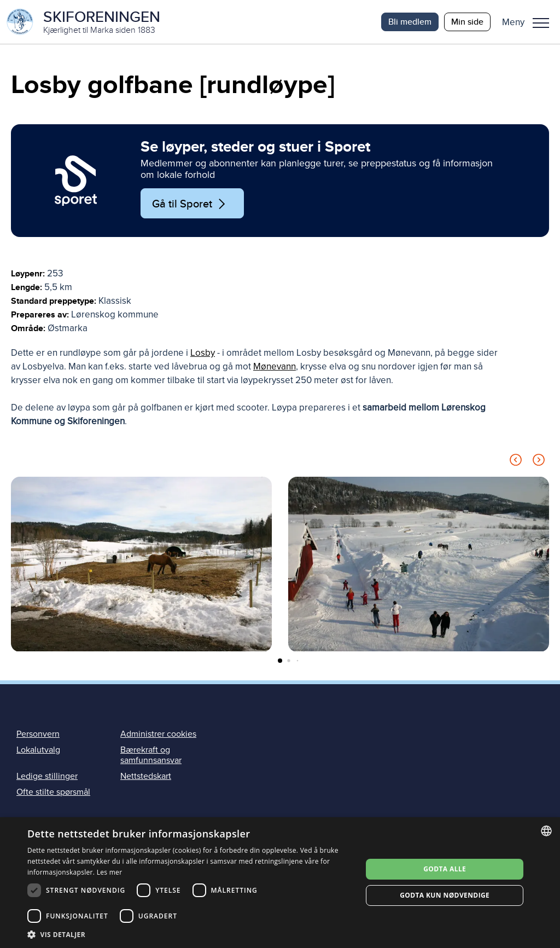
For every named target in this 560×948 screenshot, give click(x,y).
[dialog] (280, 883)
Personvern (38, 734)
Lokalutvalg (38, 750)
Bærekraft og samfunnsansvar (151, 755)
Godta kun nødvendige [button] (445, 895)
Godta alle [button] (445, 869)
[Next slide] (539, 462)
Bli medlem (410, 22)
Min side (467, 22)
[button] (530, 22)
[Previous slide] (516, 462)
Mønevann (275, 366)
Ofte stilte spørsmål (53, 792)
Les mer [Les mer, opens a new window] (110, 872)
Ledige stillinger (47, 776)
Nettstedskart (146, 776)
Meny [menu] (541, 23)
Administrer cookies (158, 734)
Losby (203, 353)
